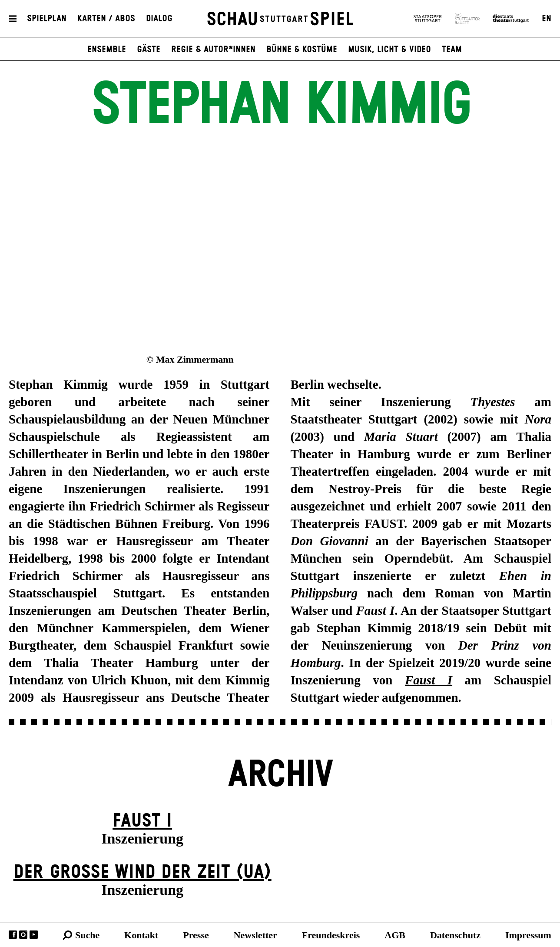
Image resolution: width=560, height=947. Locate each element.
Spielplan (47, 19)
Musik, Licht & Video (389, 50)
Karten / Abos (106, 19)
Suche (87, 935)
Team (452, 50)
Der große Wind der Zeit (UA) (142, 872)
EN (547, 19)
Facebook (13, 935)
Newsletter (255, 935)
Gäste (149, 50)
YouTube (34, 935)
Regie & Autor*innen (213, 50)
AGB (395, 935)
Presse (196, 935)
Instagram (23, 935)
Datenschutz (455, 935)
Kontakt (141, 935)
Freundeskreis (331, 935)
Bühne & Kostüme (302, 50)
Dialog (159, 19)
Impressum (528, 935)
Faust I (142, 821)
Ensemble (107, 50)
